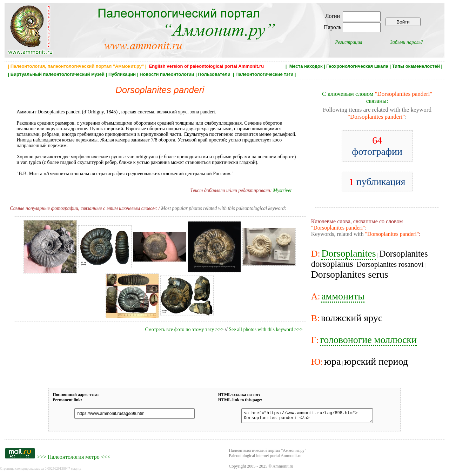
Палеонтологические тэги (264, 74)
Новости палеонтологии (167, 74)
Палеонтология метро (74, 459)
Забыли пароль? (407, 42)
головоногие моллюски (368, 340)
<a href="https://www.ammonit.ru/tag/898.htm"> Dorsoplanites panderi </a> (303, 417)
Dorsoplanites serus (350, 274)
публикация (377, 182)
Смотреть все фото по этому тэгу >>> (185, 329)
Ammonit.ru (283, 468)
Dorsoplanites (349, 253)
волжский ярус (352, 318)
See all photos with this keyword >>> (266, 329)
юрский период (376, 361)
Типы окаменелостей (416, 66)
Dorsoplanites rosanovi (390, 264)
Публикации (122, 74)
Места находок (306, 66)
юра (332, 361)
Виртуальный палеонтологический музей (58, 74)
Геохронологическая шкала (357, 66)
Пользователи (215, 74)
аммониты (343, 296)
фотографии (377, 146)
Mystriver (282, 190)
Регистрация (349, 42)
